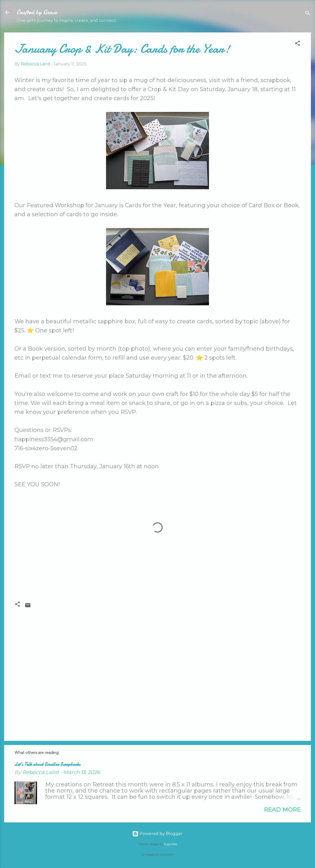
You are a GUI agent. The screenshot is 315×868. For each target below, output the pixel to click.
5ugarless (170, 844)
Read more (282, 810)
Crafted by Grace (37, 12)
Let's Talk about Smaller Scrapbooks (47, 764)
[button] (297, 44)
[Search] (308, 14)
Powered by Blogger (157, 834)
